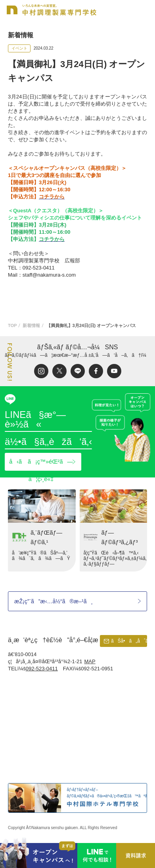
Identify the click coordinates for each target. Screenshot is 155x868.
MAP (90, 661)
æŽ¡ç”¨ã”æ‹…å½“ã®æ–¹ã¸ (54, 601)
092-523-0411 (42, 669)
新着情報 (31, 325)
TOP (12, 325)
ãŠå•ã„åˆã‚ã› (129, 641)
